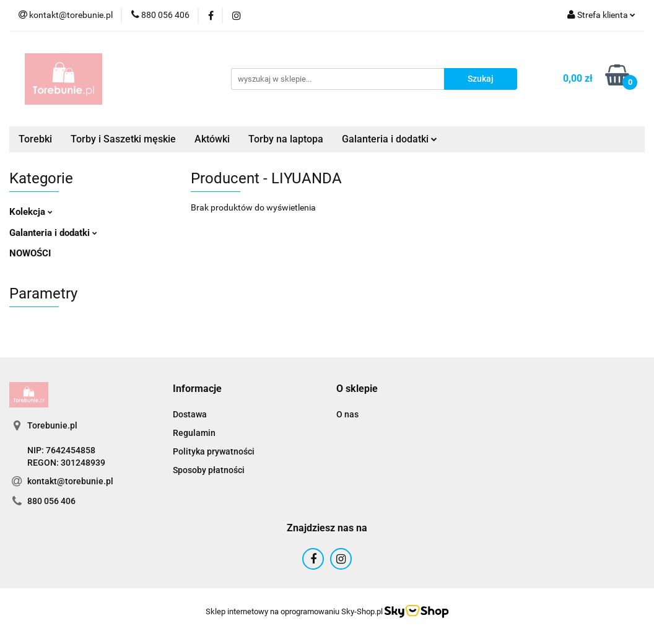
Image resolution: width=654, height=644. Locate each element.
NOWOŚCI (30, 253)
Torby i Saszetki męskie (123, 139)
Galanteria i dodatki (390, 139)
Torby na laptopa (286, 139)
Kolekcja (31, 212)
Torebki (35, 139)
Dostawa (190, 414)
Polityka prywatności (214, 451)
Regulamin (194, 433)
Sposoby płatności (209, 470)
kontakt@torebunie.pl (70, 481)
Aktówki (212, 139)
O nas (347, 414)
